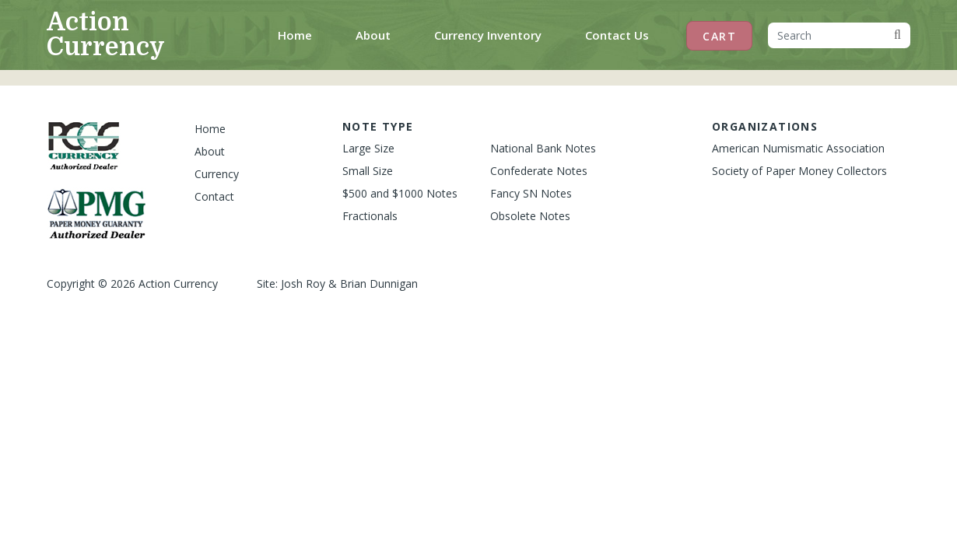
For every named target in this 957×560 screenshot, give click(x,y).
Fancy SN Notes (531, 193)
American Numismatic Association (798, 148)
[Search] (826, 35)
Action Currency (106, 35)
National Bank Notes (543, 148)
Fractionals (370, 216)
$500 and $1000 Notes (400, 193)
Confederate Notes (539, 171)
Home (298, 34)
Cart (719, 36)
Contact (214, 196)
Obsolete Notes (530, 216)
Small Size (368, 171)
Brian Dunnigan (379, 283)
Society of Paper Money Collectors (799, 171)
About (373, 35)
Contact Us (617, 35)
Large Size (368, 148)
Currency (217, 174)
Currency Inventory (488, 35)
